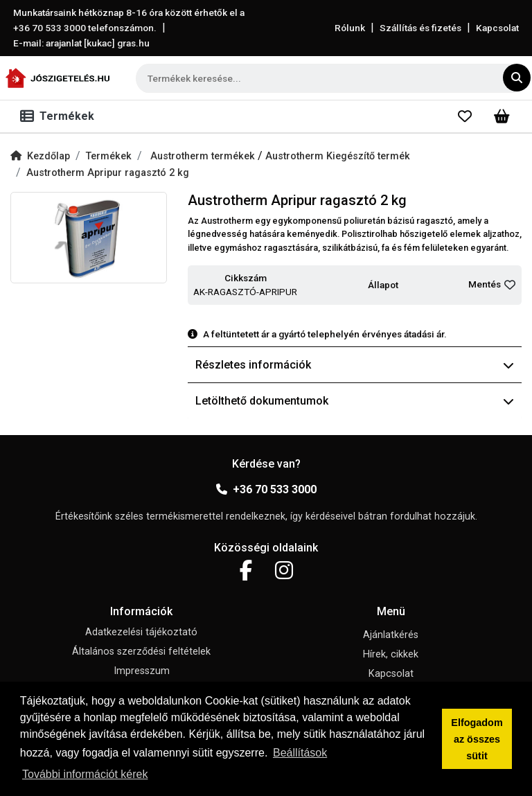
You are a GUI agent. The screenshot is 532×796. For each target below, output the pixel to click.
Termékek (109, 156)
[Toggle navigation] (60, 116)
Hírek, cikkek (391, 654)
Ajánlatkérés (391, 635)
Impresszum (142, 671)
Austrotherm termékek (204, 156)
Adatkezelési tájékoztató (141, 632)
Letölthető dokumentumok (355, 401)
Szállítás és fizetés (420, 28)
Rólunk (350, 28)
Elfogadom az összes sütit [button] (477, 739)
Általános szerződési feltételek (141, 652)
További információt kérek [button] (85, 774)
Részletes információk (355, 365)
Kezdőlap (40, 156)
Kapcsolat (497, 28)
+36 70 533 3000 (266, 489)
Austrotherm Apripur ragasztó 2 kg (108, 173)
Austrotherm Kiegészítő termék (338, 156)
